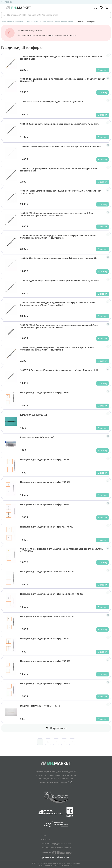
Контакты (45, 839)
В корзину (103, 70)
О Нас (43, 835)
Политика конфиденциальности (56, 844)
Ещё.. (70, 782)
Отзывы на (56, 853)
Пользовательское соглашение (56, 848)
